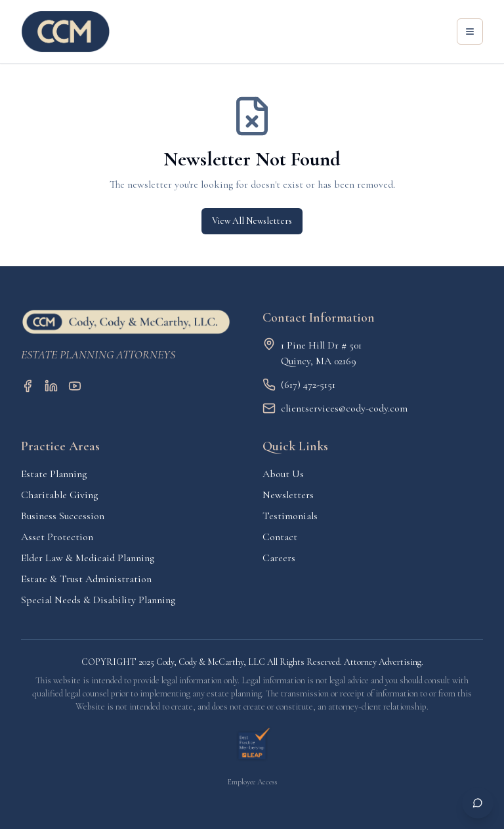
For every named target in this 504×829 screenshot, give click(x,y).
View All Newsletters (252, 221)
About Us (283, 474)
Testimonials (290, 516)
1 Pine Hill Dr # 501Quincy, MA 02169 (321, 353)
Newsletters (288, 495)
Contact (280, 537)
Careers (279, 558)
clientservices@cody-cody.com (344, 408)
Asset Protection (57, 537)
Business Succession (63, 516)
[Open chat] (478, 803)
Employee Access (252, 782)
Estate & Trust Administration (86, 579)
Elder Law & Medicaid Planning (88, 558)
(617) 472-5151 (308, 385)
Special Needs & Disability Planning (98, 600)
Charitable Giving (59, 495)
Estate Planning (54, 474)
